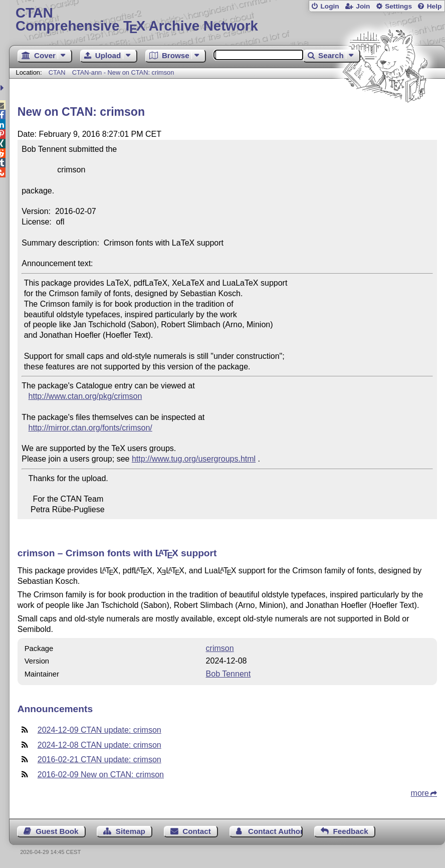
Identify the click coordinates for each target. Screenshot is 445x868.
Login (329, 6)
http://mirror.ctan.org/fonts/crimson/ (90, 428)
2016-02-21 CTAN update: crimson (99, 760)
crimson (220, 648)
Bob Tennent (229, 674)
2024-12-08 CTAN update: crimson (99, 745)
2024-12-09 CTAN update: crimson (99, 730)
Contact (197, 831)
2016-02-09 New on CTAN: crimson (101, 775)
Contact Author (275, 831)
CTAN (57, 72)
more (420, 793)
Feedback (351, 831)
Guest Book (57, 831)
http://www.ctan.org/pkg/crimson (85, 396)
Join (363, 6)
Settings (398, 6)
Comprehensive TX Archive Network (227, 20)
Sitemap (131, 831)
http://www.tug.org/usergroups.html (194, 459)
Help (434, 6)
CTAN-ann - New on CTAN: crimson (123, 72)
